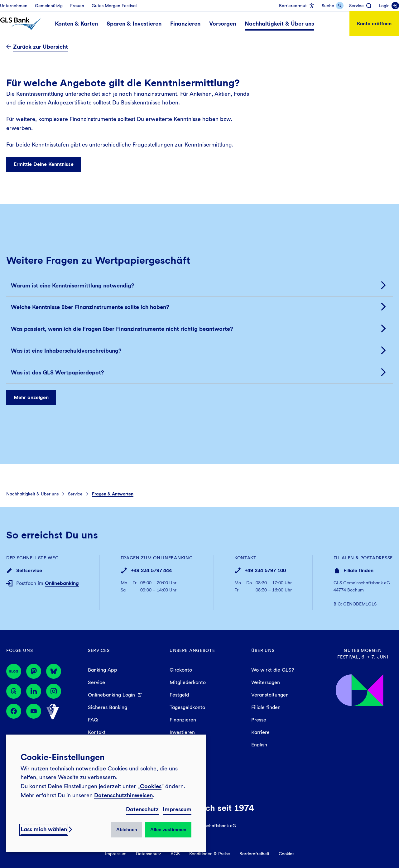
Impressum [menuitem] (116, 854)
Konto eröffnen (374, 24)
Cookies (151, 786)
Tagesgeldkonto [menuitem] (187, 707)
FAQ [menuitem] (93, 720)
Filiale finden (358, 570)
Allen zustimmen (168, 830)
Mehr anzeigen (31, 397)
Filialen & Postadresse (363, 558)
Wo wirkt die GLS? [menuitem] (273, 670)
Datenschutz (142, 809)
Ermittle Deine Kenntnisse (44, 164)
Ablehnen (127, 830)
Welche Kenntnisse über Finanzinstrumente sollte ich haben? (90, 307)
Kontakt (245, 558)
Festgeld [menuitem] (179, 695)
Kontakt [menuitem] (97, 732)
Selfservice (29, 570)
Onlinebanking (62, 583)
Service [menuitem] (96, 682)
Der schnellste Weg (33, 558)
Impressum (177, 809)
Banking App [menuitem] (103, 670)
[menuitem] (14, 6)
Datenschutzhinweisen (123, 795)
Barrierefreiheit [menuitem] (254, 854)
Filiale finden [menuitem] (266, 707)
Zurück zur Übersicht (41, 47)
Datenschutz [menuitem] (149, 854)
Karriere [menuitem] (260, 732)
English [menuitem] (259, 745)
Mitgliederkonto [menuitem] (188, 682)
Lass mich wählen (44, 829)
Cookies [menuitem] (286, 854)
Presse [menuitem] (259, 720)
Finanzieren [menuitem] (183, 720)
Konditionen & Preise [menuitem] (210, 854)
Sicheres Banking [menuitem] (108, 707)
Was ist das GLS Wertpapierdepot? (58, 372)
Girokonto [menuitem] (181, 670)
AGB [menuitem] (175, 854)
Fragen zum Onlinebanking (157, 558)
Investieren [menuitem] (182, 732)
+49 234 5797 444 (151, 570)
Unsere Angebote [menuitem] (192, 650)
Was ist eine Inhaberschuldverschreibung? (66, 351)
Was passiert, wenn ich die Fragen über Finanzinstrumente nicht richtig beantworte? (122, 329)
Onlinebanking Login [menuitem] (111, 695)
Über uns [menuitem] (263, 650)
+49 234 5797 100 (265, 570)
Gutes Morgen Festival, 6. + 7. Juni (363, 654)
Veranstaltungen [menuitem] (270, 695)
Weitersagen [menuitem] (266, 682)
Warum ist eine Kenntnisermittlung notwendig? (73, 285)
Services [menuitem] (99, 650)
